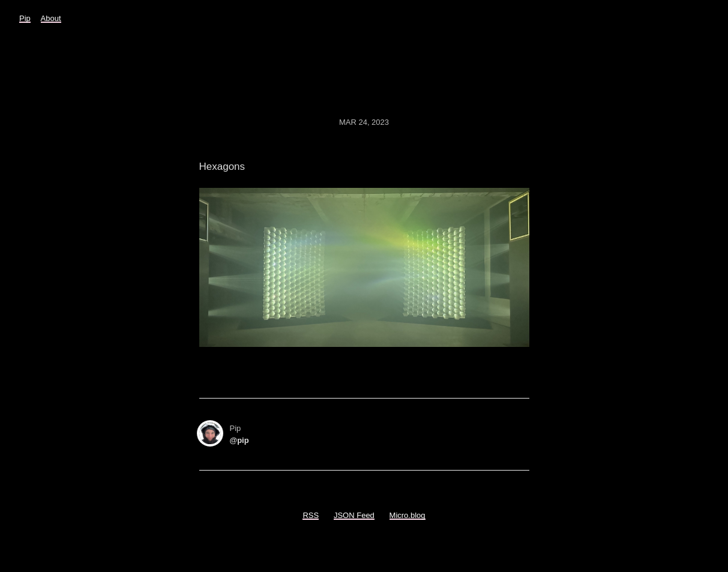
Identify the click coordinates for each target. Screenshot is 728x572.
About (51, 18)
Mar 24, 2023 (364, 122)
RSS (311, 515)
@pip (239, 440)
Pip (25, 18)
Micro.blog (408, 515)
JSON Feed (354, 515)
